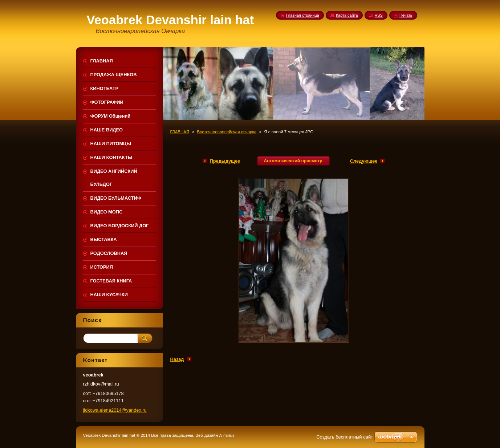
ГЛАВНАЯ (180, 132)
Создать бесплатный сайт (345, 437)
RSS (379, 15)
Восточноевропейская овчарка (227, 132)
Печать (406, 15)
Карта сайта (347, 15)
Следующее (364, 161)
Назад (177, 359)
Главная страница (303, 15)
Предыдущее (225, 161)
